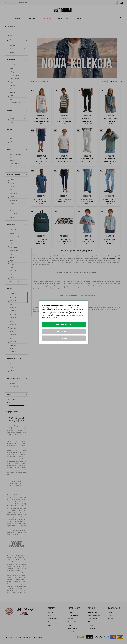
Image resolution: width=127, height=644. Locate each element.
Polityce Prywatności (52, 317)
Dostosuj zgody (64, 331)
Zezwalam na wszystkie (64, 324)
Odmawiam (64, 338)
